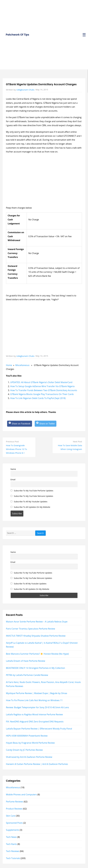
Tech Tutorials (13, 858)
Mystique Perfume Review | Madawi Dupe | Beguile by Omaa (37, 693)
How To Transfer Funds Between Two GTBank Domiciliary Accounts (44, 390)
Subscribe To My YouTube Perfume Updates (32, 491)
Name (13, 469)
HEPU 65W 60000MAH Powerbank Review (27, 736)
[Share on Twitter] (46, 424)
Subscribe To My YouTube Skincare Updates (32, 496)
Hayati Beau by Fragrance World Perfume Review (30, 743)
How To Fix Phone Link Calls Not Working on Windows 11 (34, 700)
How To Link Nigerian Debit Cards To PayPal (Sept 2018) (38, 398)
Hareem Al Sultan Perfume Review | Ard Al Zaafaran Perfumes (37, 764)
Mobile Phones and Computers (21, 795)
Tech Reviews (13, 851)
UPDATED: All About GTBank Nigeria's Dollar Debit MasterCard (41, 382)
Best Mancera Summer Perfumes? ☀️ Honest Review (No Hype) (37, 654)
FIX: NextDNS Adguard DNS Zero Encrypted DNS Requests (35, 722)
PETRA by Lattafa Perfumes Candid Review (27, 675)
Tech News (11, 837)
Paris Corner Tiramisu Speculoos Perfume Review (31, 629)
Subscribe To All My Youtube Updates (29, 502)
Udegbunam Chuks (25, 90)
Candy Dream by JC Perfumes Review (24, 750)
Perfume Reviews (15, 802)
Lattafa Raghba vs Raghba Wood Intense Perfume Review (34, 714)
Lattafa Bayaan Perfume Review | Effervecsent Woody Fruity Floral (39, 729)
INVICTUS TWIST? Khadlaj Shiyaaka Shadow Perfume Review (36, 636)
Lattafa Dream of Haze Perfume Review (26, 661)
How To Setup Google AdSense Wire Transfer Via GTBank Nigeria (42, 386)
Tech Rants (11, 844)
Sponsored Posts (14, 823)
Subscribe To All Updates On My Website (30, 507)
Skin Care (11, 816)
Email (13, 479)
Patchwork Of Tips (17, 35)
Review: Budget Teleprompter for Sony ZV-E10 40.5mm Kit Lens (38, 707)
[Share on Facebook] (20, 424)
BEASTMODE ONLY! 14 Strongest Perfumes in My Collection (36, 668)
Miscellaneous (22, 365)
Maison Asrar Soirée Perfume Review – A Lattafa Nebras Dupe (37, 622)
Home (9, 365)
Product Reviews (14, 809)
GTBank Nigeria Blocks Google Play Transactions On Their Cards (42, 394)
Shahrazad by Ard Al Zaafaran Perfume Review (29, 757)
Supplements (13, 830)
